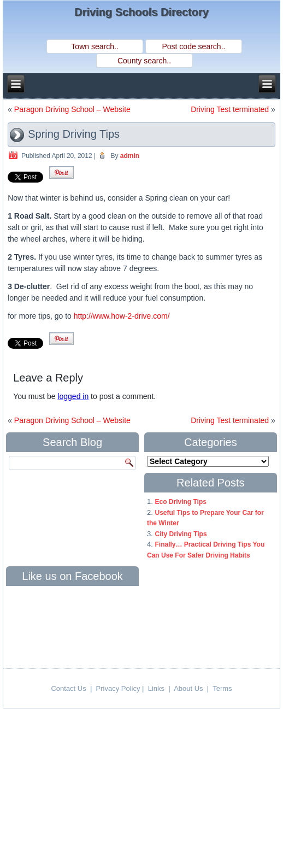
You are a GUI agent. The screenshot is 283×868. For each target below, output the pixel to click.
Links (156, 688)
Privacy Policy (118, 688)
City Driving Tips (181, 534)
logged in (73, 396)
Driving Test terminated (230, 109)
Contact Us (68, 688)
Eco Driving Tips (180, 502)
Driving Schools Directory (141, 12)
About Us (188, 688)
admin (130, 156)
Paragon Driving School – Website (72, 109)
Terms (222, 688)
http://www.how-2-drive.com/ (122, 316)
